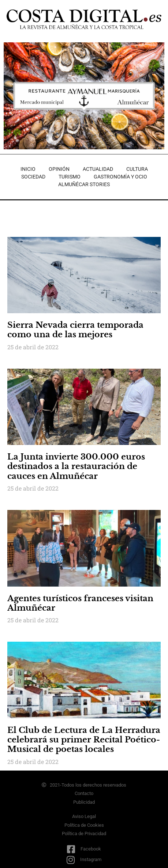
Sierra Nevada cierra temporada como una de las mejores (75, 330)
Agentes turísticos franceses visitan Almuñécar (80, 603)
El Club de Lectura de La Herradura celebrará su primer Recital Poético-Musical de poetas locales (84, 740)
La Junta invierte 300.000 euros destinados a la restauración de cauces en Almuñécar (76, 466)
